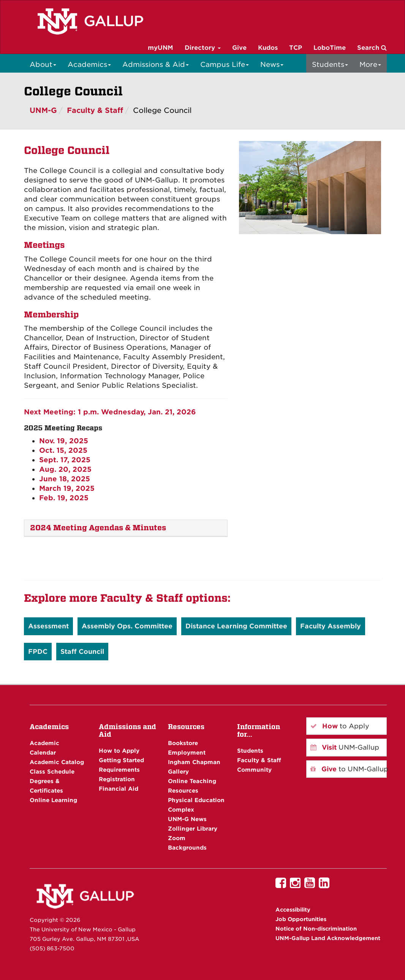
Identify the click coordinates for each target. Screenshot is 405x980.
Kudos (268, 48)
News (272, 64)
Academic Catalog (57, 762)
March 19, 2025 (67, 488)
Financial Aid (119, 789)
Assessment (48, 626)
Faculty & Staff (95, 110)
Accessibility (293, 910)
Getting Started (121, 760)
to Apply (340, 726)
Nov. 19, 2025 (64, 441)
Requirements (119, 770)
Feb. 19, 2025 (64, 498)
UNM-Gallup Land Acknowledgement (328, 938)
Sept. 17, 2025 (65, 460)
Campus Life (225, 64)
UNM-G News (187, 819)
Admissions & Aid (156, 64)
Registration (117, 779)
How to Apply (119, 751)
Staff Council (82, 652)
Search (372, 48)
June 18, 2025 (65, 479)
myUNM (161, 48)
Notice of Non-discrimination (316, 929)
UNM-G (43, 110)
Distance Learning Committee (236, 626)
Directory (203, 48)
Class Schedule (52, 771)
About (43, 64)
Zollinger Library (193, 829)
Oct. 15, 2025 (63, 450)
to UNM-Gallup (349, 769)
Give (239, 48)
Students (330, 64)
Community (254, 770)
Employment (187, 752)
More (370, 64)
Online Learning (53, 800)
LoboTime (330, 48)
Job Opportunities (301, 919)
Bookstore (183, 743)
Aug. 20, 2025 (65, 469)
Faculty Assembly (331, 626)
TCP (296, 48)
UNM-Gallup (345, 747)
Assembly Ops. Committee (127, 626)
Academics (89, 64)
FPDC (38, 652)
